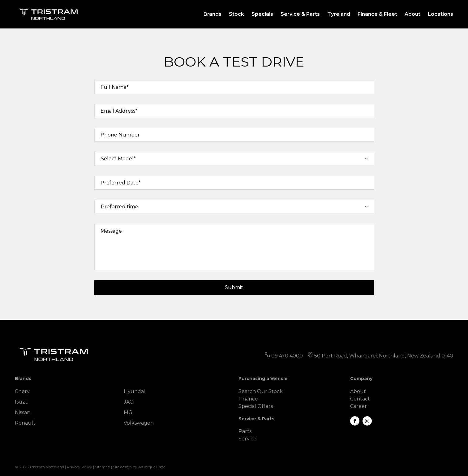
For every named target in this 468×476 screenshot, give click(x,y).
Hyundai (134, 391)
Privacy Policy (79, 467)
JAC (128, 402)
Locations (440, 14)
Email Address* (119, 111)
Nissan (23, 412)
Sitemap (103, 467)
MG (128, 412)
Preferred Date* (121, 183)
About (412, 14)
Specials (262, 14)
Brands (213, 14)
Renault (25, 423)
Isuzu (22, 402)
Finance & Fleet (377, 14)
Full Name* (115, 87)
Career (359, 406)
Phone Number (120, 135)
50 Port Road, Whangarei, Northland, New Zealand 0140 (384, 356)
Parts (245, 431)
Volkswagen (139, 423)
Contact (360, 399)
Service (247, 439)
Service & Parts (300, 14)
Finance (248, 399)
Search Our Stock (261, 391)
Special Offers (256, 406)
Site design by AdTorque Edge (139, 467)
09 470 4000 (287, 356)
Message (111, 231)
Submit (234, 287)
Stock (236, 14)
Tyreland (339, 14)
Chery (22, 391)
